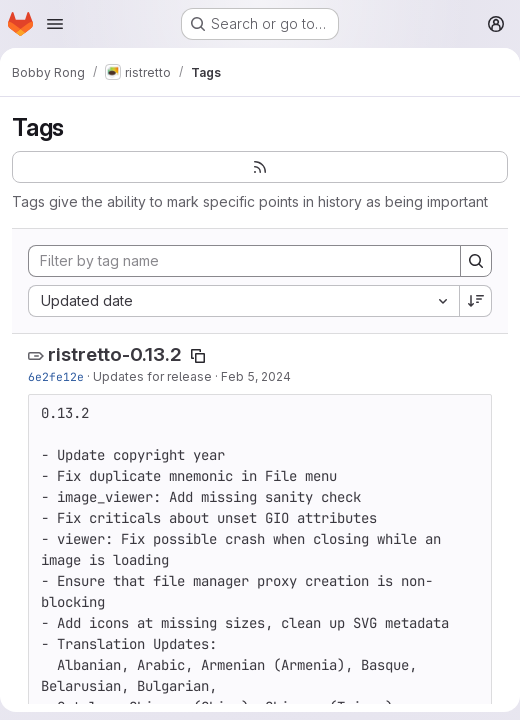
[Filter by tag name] (244, 261)
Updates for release (152, 376)
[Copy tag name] (198, 356)
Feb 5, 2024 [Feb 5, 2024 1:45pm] (256, 376)
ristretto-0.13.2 (115, 354)
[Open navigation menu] (55, 24)
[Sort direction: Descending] (476, 301)
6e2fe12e (56, 376)
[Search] (476, 261)
